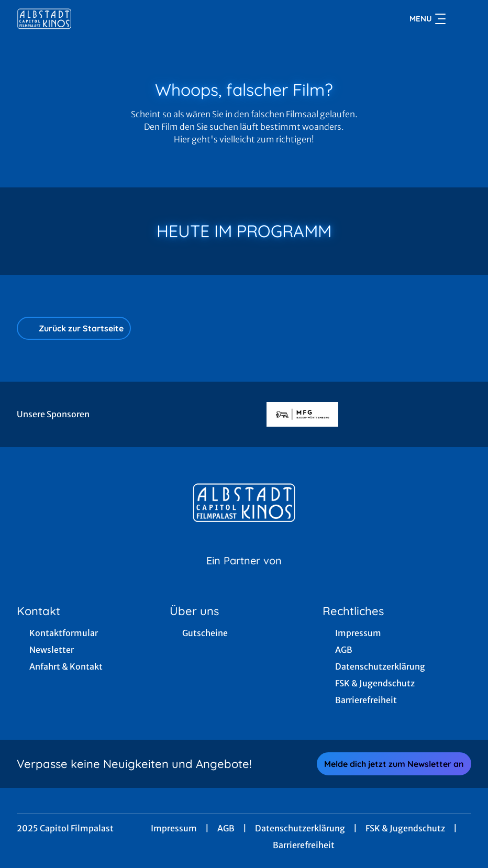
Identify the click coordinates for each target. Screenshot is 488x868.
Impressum (174, 828)
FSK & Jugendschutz (405, 828)
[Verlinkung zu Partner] (302, 414)
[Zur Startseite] (90, 19)
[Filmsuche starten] (461, 19)
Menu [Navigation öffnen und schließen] (428, 19)
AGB (226, 828)
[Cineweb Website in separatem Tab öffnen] (244, 574)
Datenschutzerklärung (300, 828)
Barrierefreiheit (304, 845)
